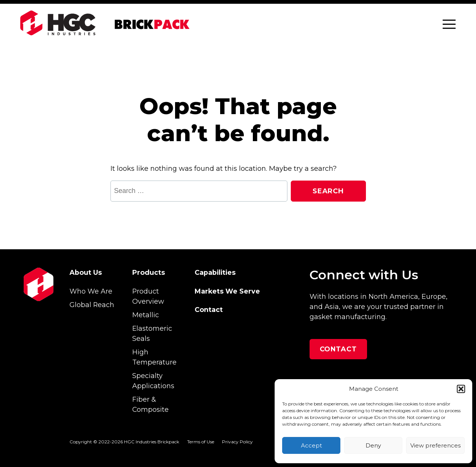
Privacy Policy (237, 442)
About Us (86, 272)
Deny (373, 445)
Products (149, 272)
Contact (209, 310)
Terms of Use (201, 442)
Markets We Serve (227, 291)
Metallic (146, 315)
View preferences (435, 445)
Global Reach (92, 305)
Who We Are (91, 291)
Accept (311, 445)
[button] (461, 389)
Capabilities (215, 272)
